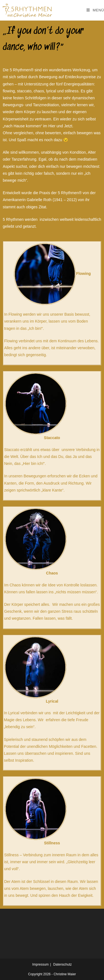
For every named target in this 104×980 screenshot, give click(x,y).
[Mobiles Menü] (95, 10)
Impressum (40, 964)
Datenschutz (63, 964)
